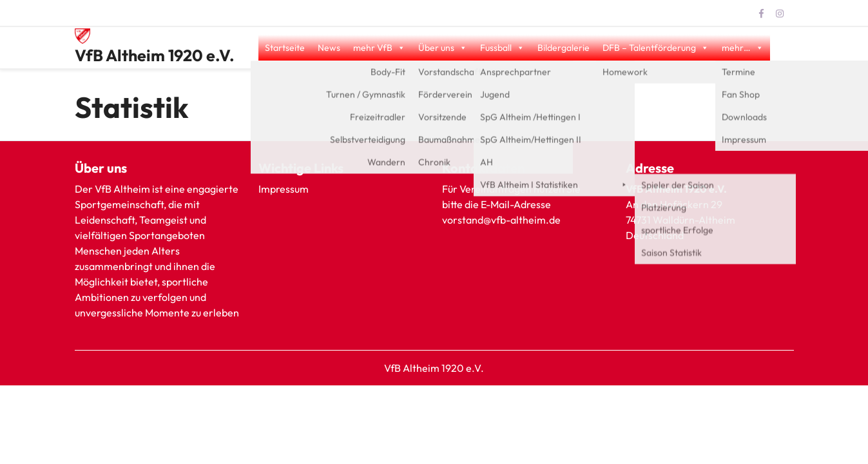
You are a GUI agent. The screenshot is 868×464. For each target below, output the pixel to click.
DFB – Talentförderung (656, 48)
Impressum (284, 189)
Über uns (443, 48)
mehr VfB (379, 48)
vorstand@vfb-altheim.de (502, 220)
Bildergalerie (564, 48)
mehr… (743, 48)
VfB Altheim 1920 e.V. (155, 55)
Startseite (285, 48)
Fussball (502, 48)
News (329, 48)
